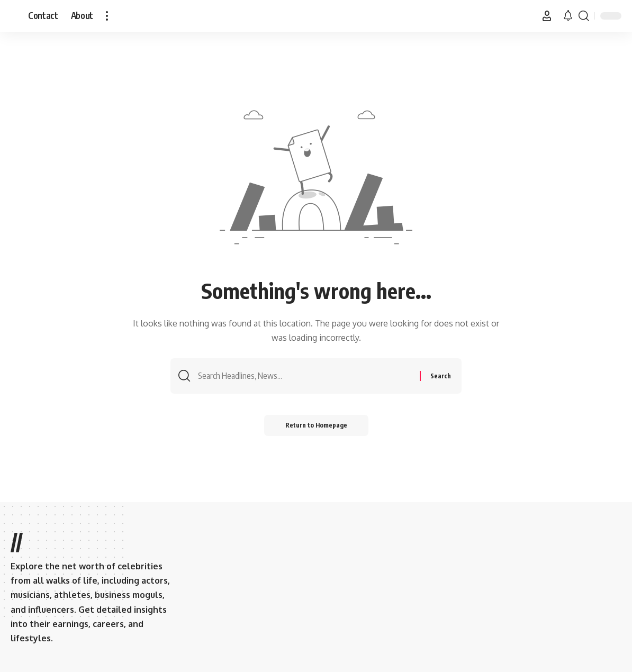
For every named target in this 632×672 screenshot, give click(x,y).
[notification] (568, 16)
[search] (584, 16)
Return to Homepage (316, 425)
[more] (107, 16)
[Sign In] (547, 16)
